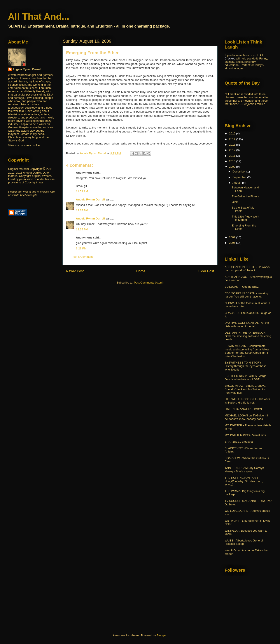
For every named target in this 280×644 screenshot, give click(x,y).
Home (141, 271)
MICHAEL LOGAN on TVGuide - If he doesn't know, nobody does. (246, 417)
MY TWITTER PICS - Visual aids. (246, 435)
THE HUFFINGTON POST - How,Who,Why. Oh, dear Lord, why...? (244, 481)
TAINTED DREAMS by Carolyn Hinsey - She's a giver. (244, 470)
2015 (233, 133)
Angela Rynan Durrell (91, 199)
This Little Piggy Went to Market (245, 218)
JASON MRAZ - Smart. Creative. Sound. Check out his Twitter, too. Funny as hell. (246, 389)
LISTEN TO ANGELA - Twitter (243, 409)
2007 (233, 237)
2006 (233, 243)
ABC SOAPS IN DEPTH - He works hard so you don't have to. (247, 269)
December (240, 171)
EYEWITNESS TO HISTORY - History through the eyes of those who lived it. (246, 366)
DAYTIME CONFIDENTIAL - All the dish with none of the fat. (247, 325)
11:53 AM (82, 191)
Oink (235, 202)
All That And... (39, 17)
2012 (233, 150)
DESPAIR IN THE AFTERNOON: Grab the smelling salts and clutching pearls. (248, 336)
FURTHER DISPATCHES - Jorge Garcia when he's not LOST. (246, 378)
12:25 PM (82, 210)
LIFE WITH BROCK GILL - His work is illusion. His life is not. (247, 401)
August (237, 183)
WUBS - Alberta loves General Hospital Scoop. (244, 542)
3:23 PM (81, 248)
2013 (233, 145)
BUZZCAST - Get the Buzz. (242, 287)
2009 (233, 167)
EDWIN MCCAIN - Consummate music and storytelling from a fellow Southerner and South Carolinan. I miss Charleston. (247, 351)
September (240, 177)
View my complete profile (24, 145)
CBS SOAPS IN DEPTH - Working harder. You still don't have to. (246, 295)
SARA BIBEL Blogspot (239, 442)
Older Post (206, 271)
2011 (233, 156)
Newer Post (75, 271)
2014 (233, 139)
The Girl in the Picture (245, 196)
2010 (233, 161)
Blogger (161, 635)
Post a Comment (82, 257)
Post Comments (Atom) (149, 283)
